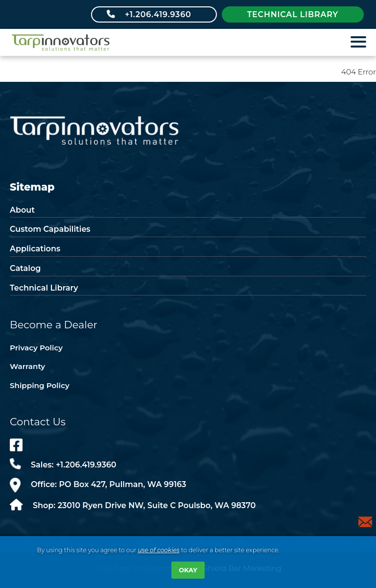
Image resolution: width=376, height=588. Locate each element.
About (22, 210)
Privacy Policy (36, 348)
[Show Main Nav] (359, 44)
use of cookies (158, 550)
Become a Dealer (54, 325)
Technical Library (44, 288)
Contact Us (38, 422)
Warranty (27, 366)
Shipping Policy (40, 385)
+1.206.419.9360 (158, 14)
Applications (35, 249)
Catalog (25, 268)
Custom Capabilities (50, 229)
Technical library (293, 14)
